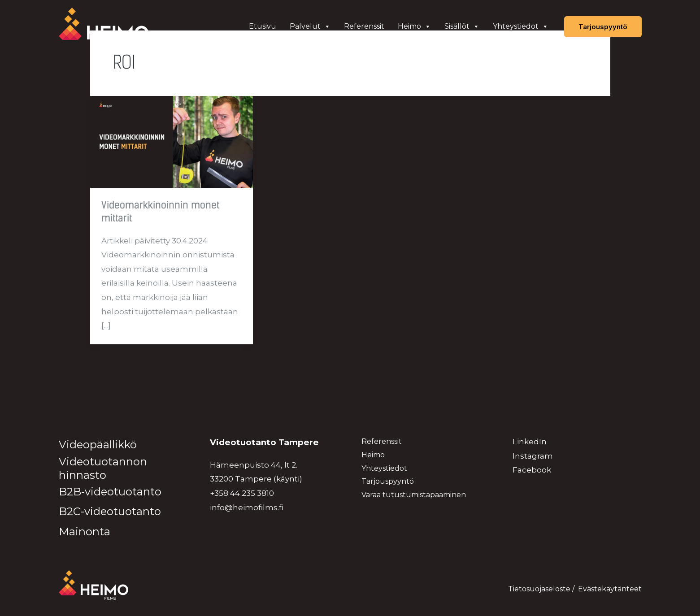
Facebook (532, 470)
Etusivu (263, 26)
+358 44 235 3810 (242, 493)
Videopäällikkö (98, 445)
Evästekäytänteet (610, 589)
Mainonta (85, 531)
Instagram (533, 456)
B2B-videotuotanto (110, 492)
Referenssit (364, 26)
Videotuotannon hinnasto (103, 468)
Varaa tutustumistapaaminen (414, 495)
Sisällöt (462, 26)
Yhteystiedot (521, 26)
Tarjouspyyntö (388, 481)
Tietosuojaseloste (539, 589)
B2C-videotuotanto (110, 511)
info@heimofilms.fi (247, 508)
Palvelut (310, 26)
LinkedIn (530, 442)
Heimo (414, 26)
